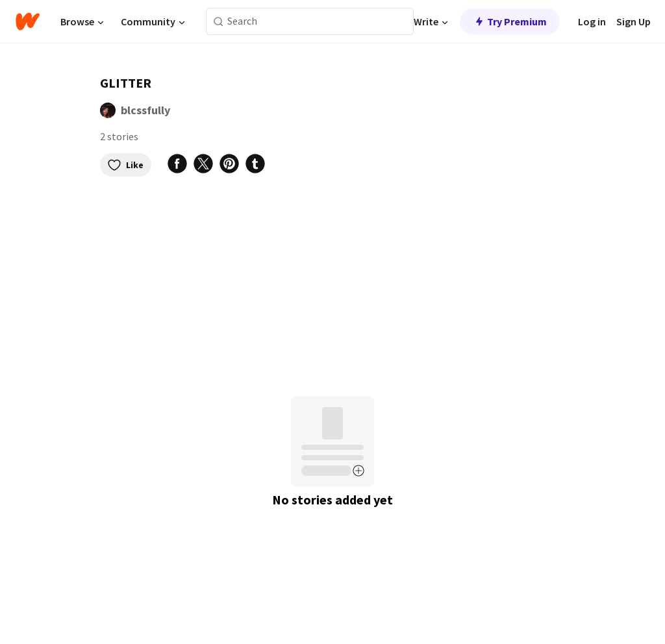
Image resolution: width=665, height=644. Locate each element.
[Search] (219, 22)
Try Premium (510, 21)
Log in (592, 21)
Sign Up (634, 21)
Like (126, 165)
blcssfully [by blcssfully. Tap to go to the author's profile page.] (145, 110)
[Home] (28, 21)
